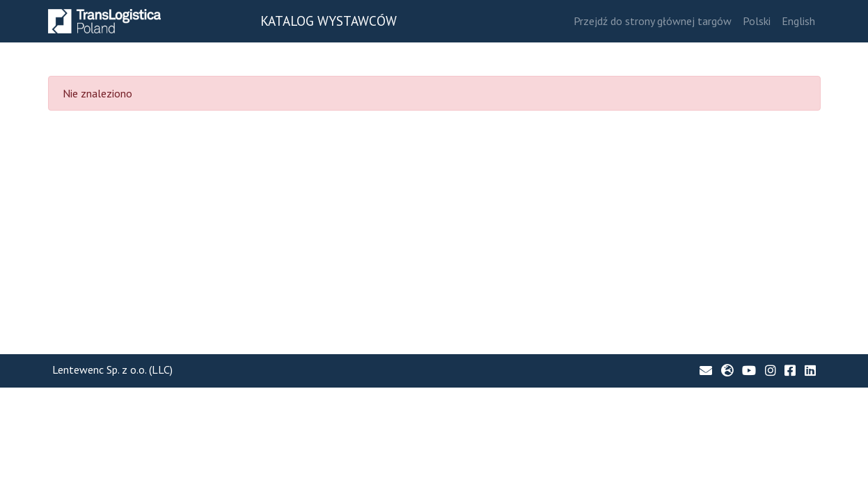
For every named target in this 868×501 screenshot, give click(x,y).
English (798, 21)
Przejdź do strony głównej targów (653, 21)
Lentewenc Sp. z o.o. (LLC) (112, 369)
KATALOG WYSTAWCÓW (329, 21)
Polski (757, 21)
